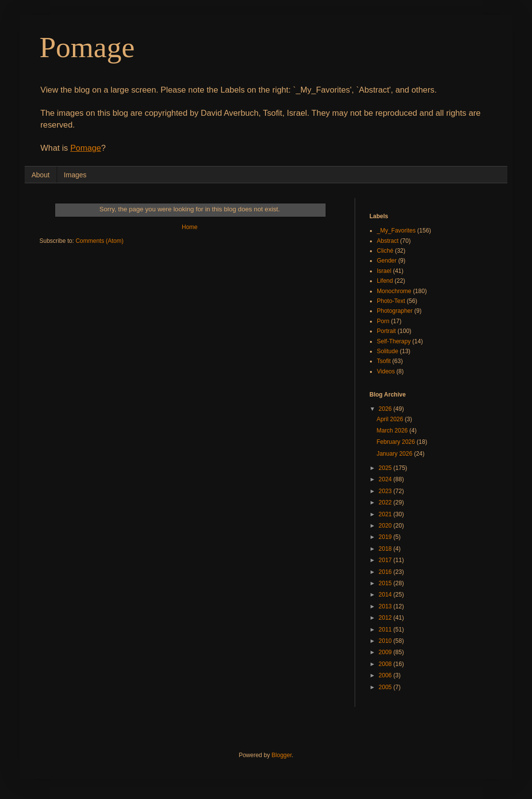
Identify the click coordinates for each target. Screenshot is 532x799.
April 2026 (390, 419)
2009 (386, 652)
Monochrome (394, 291)
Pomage (87, 47)
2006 (386, 675)
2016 (386, 572)
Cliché (385, 251)
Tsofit (384, 361)
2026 (386, 409)
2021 (386, 514)
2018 (386, 549)
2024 (386, 479)
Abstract (388, 241)
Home (190, 227)
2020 (386, 526)
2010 (386, 641)
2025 (386, 468)
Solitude (387, 351)
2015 (386, 583)
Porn (383, 321)
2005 (386, 687)
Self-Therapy (394, 341)
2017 (386, 560)
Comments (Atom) (99, 241)
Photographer (395, 311)
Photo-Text (391, 301)
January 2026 (395, 454)
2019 (386, 537)
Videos (386, 371)
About (41, 175)
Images (75, 175)
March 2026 (393, 431)
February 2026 (396, 442)
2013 (386, 606)
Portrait (386, 331)
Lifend (385, 281)
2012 (386, 618)
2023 (386, 491)
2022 (386, 502)
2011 (386, 630)
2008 (386, 664)
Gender (387, 261)
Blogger (282, 755)
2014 (386, 595)
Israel (384, 271)
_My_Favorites (396, 231)
